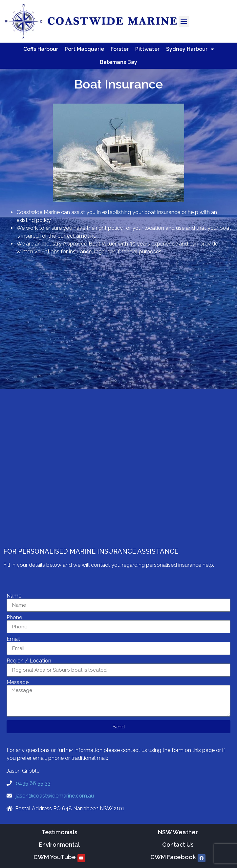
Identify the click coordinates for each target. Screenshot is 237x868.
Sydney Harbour (190, 49)
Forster (120, 49)
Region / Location (29, 661)
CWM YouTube (55, 857)
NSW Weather (178, 832)
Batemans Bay (118, 62)
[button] (184, 21)
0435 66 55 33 (33, 783)
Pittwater (147, 49)
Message (18, 682)
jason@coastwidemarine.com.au (55, 796)
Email (13, 639)
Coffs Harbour (41, 49)
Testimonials (59, 832)
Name (14, 596)
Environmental (59, 845)
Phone (14, 618)
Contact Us (178, 845)
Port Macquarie (84, 49)
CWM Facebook (173, 857)
